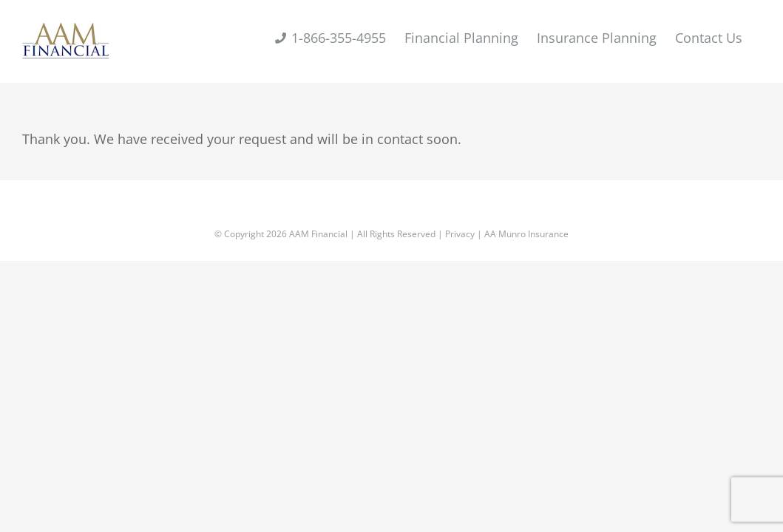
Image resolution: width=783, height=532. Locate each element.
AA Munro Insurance (526, 234)
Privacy (460, 234)
